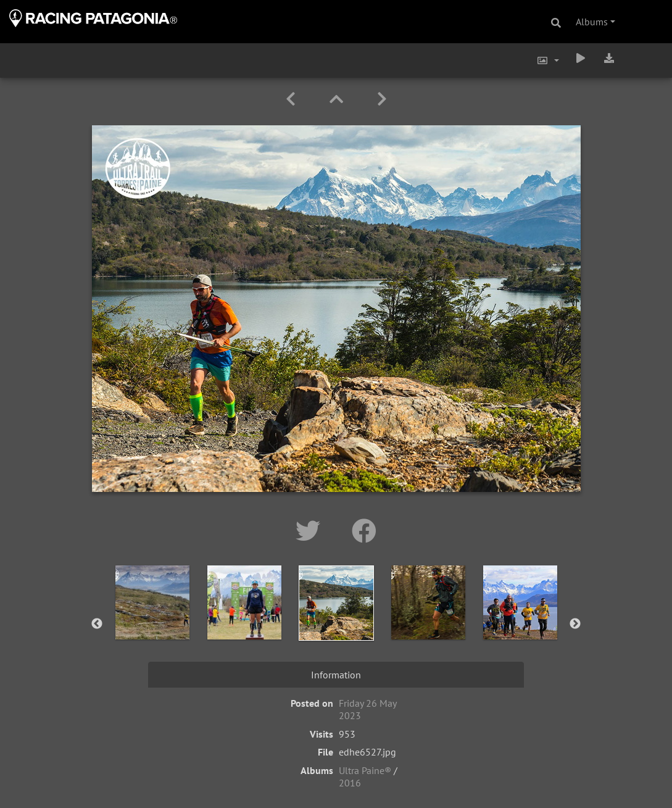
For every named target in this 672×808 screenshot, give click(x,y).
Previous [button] (97, 624)
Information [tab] (336, 675)
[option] (152, 622)
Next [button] (575, 624)
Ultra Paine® (365, 770)
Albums (592, 22)
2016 (350, 783)
